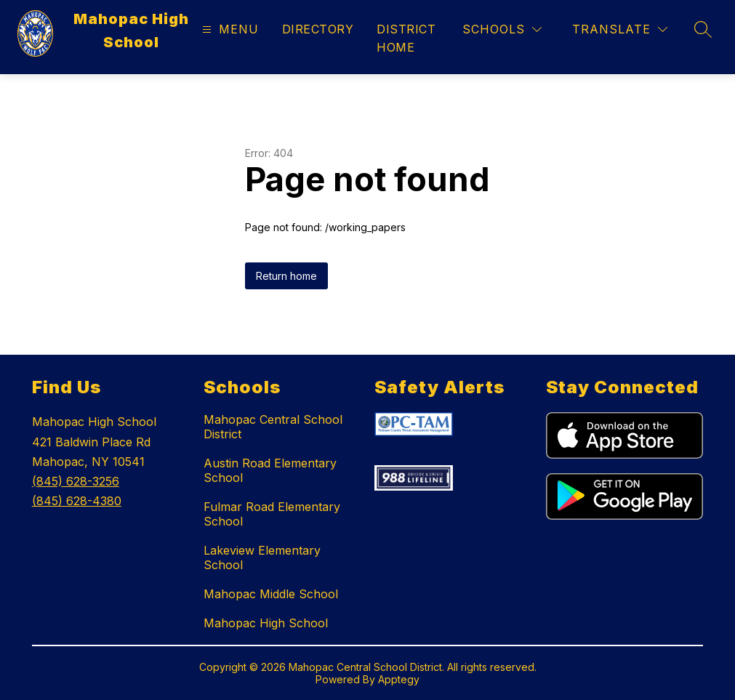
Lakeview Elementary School (262, 558)
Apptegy (399, 679)
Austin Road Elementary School (270, 470)
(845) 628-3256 (76, 481)
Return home (286, 276)
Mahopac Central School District (273, 427)
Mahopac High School (266, 623)
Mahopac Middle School (271, 594)
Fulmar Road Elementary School (272, 514)
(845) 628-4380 (77, 501)
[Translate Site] (620, 29)
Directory (318, 29)
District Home (406, 38)
